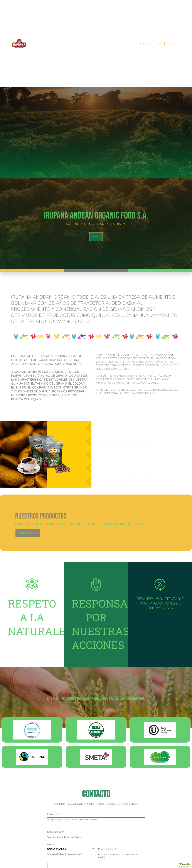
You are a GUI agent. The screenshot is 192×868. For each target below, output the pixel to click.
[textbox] (70, 849)
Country (51, 844)
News (158, 43)
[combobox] (71, 849)
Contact (172, 43)
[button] (3, 454)
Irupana (144, 43)
